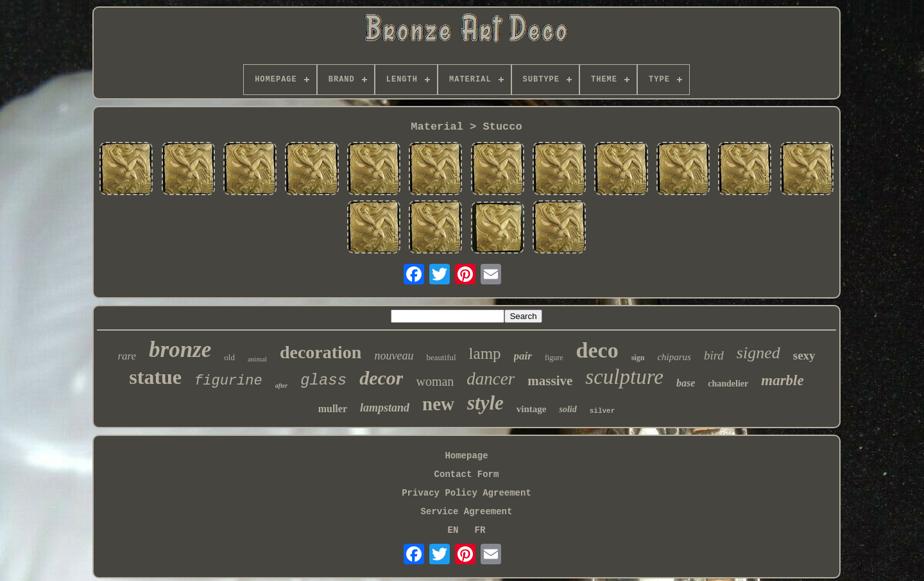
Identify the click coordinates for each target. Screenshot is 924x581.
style (485, 403)
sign (638, 358)
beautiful (441, 357)
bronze (180, 350)
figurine (228, 381)
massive (550, 381)
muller (333, 409)
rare (127, 356)
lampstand (385, 408)
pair (523, 356)
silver (603, 411)
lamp (485, 353)
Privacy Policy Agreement (466, 493)
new (438, 404)
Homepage (466, 456)
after (281, 386)
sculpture (624, 377)
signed (758, 353)
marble (782, 380)
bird (714, 355)
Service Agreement (467, 512)
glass (323, 380)
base (686, 383)
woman (435, 381)
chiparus (674, 357)
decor (381, 378)
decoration (321, 352)
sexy (804, 355)
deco (597, 350)
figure (554, 358)
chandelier (728, 384)
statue (155, 377)
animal (257, 359)
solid (568, 409)
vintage (532, 409)
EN (453, 530)
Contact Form (467, 474)
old (229, 357)
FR (480, 530)
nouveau (394, 356)
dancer (491, 379)
